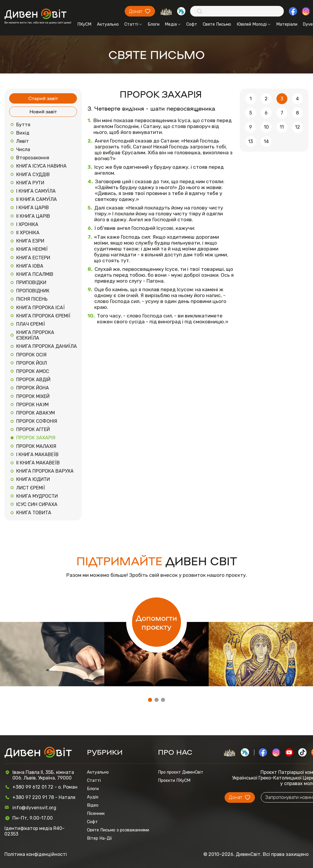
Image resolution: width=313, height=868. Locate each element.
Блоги (154, 24)
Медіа (173, 24)
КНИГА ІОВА (30, 266)
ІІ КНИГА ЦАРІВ (33, 216)
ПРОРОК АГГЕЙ (33, 429)
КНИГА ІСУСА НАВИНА (41, 166)
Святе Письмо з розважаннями (118, 830)
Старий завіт (43, 98)
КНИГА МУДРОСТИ (37, 496)
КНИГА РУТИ (30, 183)
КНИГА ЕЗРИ (30, 241)
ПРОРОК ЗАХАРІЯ (36, 438)
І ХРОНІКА (27, 224)
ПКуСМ (84, 24)
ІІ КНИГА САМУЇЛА (37, 199)
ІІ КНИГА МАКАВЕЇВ (38, 463)
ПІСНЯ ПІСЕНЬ (32, 299)
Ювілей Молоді (254, 24)
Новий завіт (43, 111)
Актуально (108, 24)
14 (266, 141)
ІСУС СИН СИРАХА (37, 504)
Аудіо (93, 797)
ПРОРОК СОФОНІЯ (37, 421)
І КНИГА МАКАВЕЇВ (37, 455)
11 (282, 127)
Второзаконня (33, 158)
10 (266, 127)
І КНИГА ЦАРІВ (33, 208)
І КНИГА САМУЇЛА (36, 191)
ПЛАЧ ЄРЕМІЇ (31, 324)
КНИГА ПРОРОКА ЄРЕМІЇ (43, 316)
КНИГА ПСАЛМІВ (35, 274)
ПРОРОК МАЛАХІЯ (36, 446)
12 (298, 127)
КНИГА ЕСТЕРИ (33, 258)
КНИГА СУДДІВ (33, 175)
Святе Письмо (217, 24)
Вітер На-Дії (99, 838)
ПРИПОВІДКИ (31, 282)
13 (251, 141)
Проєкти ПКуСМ (174, 780)
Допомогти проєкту (156, 622)
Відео (93, 805)
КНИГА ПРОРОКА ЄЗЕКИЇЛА (35, 335)
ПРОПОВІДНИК (33, 291)
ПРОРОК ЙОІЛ (32, 363)
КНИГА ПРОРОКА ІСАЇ (41, 308)
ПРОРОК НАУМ (32, 405)
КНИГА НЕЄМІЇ (32, 249)
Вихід (23, 133)
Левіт (23, 141)
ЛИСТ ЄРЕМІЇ (31, 488)
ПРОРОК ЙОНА (33, 388)
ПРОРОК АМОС (33, 371)
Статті (133, 24)
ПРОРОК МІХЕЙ (33, 396)
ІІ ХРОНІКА (28, 233)
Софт (192, 24)
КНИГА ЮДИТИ (33, 479)
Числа (23, 149)
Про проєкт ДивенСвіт (181, 772)
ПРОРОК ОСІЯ (31, 355)
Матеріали (287, 24)
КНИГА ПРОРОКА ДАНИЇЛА (47, 346)
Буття (23, 125)
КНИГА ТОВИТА (34, 513)
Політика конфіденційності (36, 854)
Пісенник (96, 813)
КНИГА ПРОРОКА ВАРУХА (45, 471)
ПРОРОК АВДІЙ (33, 380)
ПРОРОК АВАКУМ (36, 413)
